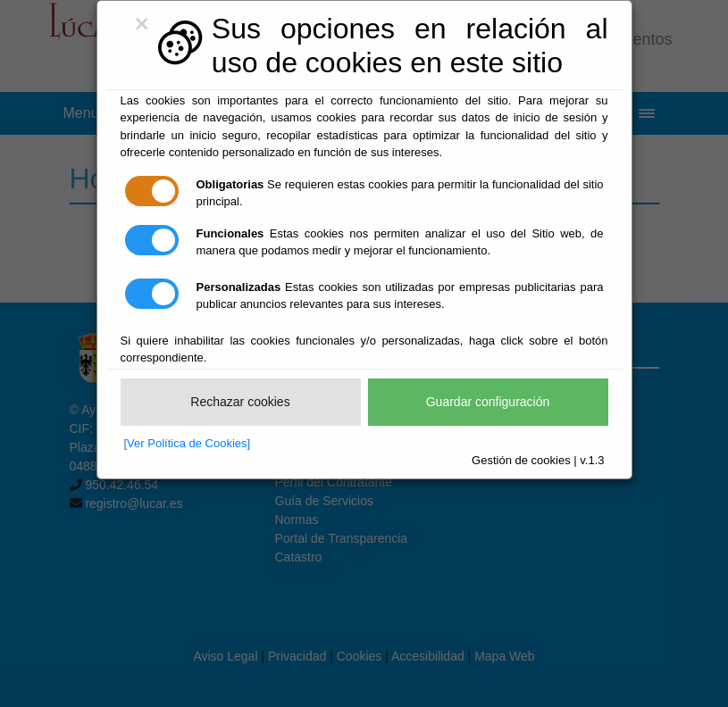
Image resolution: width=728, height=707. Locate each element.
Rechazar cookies (240, 402)
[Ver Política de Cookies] (188, 443)
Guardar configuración (488, 402)
